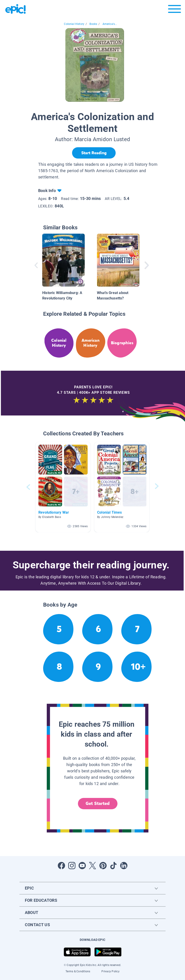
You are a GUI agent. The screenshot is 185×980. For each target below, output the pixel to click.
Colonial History (74, 24)
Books (93, 24)
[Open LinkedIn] (124, 866)
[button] (63, 487)
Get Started (98, 803)
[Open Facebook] (61, 866)
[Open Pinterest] (103, 866)
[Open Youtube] (82, 866)
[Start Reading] (94, 153)
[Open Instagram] (72, 866)
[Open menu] (174, 10)
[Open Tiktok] (113, 866)
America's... (110, 24)
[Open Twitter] (93, 866)
